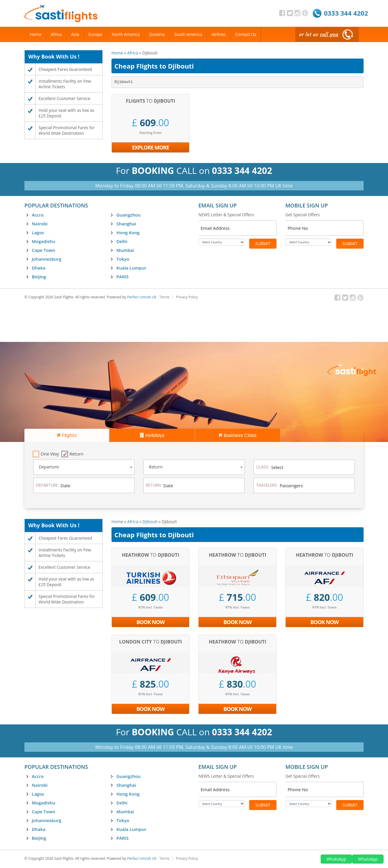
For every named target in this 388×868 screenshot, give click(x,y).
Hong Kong (128, 232)
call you (329, 34)
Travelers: (267, 485)
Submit (263, 243)
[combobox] (84, 467)
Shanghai (126, 224)
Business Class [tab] (238, 435)
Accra (38, 215)
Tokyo (123, 259)
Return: (154, 485)
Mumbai (125, 250)
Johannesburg (47, 259)
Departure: (47, 485)
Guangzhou (129, 215)
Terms (165, 297)
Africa (133, 53)
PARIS (123, 277)
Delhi (122, 241)
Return (76, 454)
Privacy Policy (187, 297)
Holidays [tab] (152, 435)
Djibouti (150, 522)
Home (117, 53)
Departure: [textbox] (49, 467)
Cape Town (43, 250)
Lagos (38, 232)
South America (188, 34)
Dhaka (39, 268)
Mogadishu (44, 241)
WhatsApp (336, 859)
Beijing (39, 277)
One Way (50, 454)
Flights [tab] (67, 435)
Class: (263, 467)
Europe (95, 34)
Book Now (151, 622)
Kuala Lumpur (131, 268)
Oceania (157, 34)
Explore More (151, 147)
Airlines (219, 34)
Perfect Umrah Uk (142, 297)
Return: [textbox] (156, 467)
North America (126, 34)
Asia (75, 34)
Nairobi (40, 224)
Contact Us (246, 34)
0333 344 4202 (346, 13)
